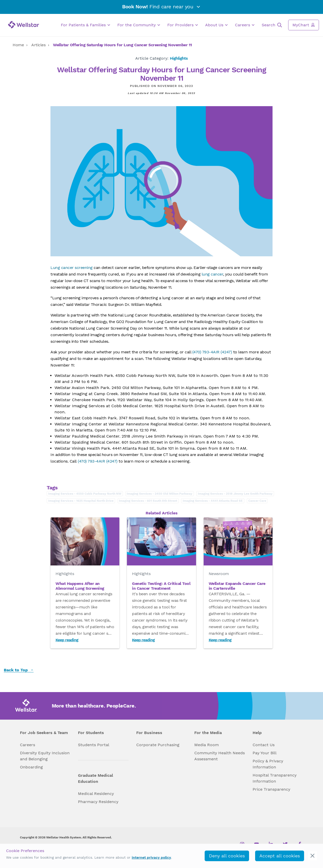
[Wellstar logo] (24, 25)
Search (272, 25)
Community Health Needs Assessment (220, 756)
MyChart (304, 25)
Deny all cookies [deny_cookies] (227, 856)
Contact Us (264, 745)
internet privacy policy (151, 857)
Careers (245, 25)
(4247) (226, 352)
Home (18, 45)
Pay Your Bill (265, 753)
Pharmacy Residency (98, 802)
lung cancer (212, 274)
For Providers (183, 25)
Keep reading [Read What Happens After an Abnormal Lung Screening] (67, 640)
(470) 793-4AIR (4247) (98, 461)
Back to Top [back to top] (19, 670)
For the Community (139, 25)
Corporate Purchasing (158, 745)
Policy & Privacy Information (268, 764)
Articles (38, 45)
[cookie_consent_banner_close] (313, 856)
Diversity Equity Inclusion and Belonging (45, 756)
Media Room (207, 745)
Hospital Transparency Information (275, 778)
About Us (216, 25)
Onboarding (31, 767)
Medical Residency (96, 794)
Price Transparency (271, 789)
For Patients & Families (85, 25)
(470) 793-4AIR (206, 352)
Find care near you (161, 7)
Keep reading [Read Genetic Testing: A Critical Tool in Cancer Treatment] (143, 640)
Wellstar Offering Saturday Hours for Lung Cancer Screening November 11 (123, 45)
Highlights (179, 58)
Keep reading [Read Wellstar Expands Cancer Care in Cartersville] (220, 640)
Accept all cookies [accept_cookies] (280, 856)
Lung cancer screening (72, 268)
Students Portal (94, 745)
